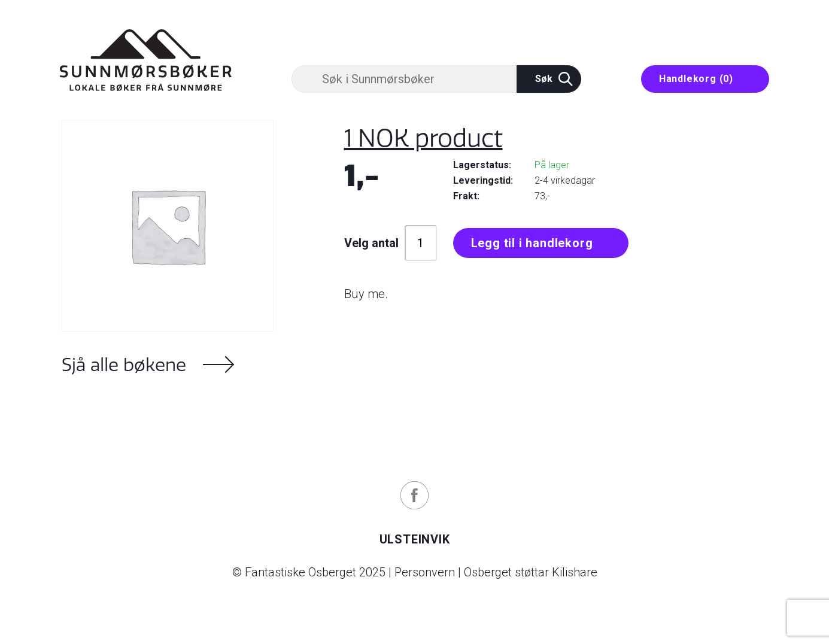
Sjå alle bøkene (124, 364)
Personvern (425, 572)
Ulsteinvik (415, 539)
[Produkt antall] (421, 243)
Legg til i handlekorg (532, 243)
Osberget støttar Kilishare (531, 572)
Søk (554, 79)
